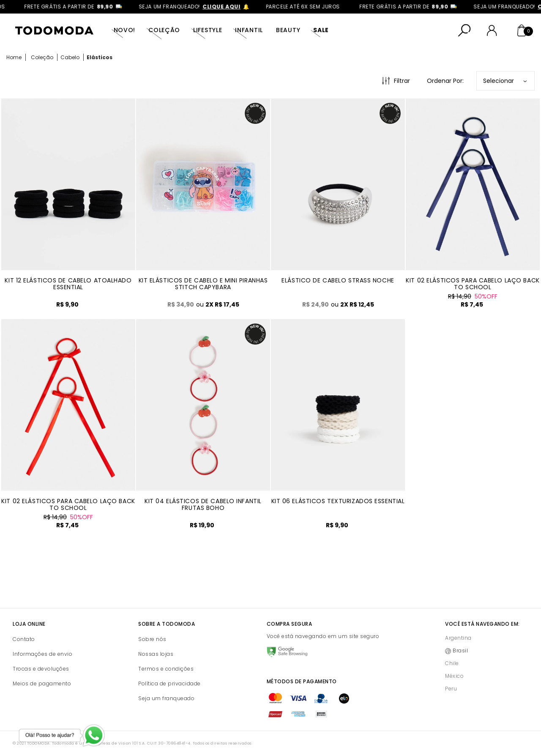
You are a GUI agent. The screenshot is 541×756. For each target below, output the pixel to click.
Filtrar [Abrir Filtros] (402, 81)
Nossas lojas (156, 654)
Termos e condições (166, 669)
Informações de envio (42, 654)
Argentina (458, 638)
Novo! (125, 30)
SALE (321, 30)
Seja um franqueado (166, 698)
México (454, 676)
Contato (24, 639)
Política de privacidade (169, 683)
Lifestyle (208, 30)
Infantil (249, 30)
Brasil (460, 651)
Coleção (164, 30)
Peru (451, 689)
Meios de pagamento (42, 683)
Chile (452, 663)
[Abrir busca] (464, 30)
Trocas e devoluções (41, 669)
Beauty (288, 30)
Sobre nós (152, 639)
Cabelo (70, 57)
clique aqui (229, 7)
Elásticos (100, 57)
